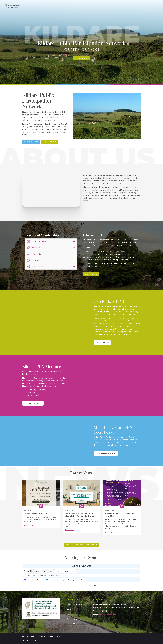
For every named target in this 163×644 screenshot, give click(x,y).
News (35, 510)
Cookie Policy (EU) (74, 624)
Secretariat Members (106, 453)
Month (39, 571)
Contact (155, 5)
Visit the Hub (91, 274)
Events (121, 5)
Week (46, 571)
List (32, 571)
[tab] (51, 242)
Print (83, 580)
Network (33, 260)
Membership (110, 5)
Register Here (81, 58)
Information (34, 254)
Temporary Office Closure (36, 514)
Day (51, 571)
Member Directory (33, 403)
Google (92, 585)
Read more (29, 525)
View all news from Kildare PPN (81, 545)
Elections (132, 5)
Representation (94, 5)
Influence (33, 247)
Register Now (49, 142)
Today (67, 571)
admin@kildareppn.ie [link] (108, 615)
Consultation (35, 266)
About (82, 5)
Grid (26, 571)
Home (73, 5)
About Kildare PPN (74, 605)
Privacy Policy (72, 619)
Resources (143, 5)
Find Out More (31, 142)
